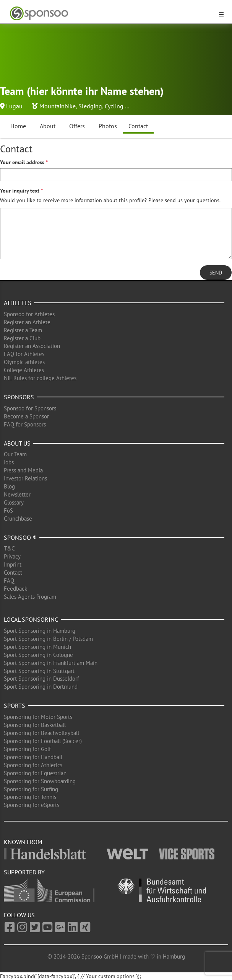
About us (17, 443)
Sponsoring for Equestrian (35, 773)
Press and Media (23, 470)
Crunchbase (18, 519)
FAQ (9, 581)
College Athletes (24, 370)
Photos (108, 126)
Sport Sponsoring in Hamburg (40, 631)
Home (18, 126)
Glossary (14, 502)
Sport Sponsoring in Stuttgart (39, 671)
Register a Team (23, 330)
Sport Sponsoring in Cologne (38, 655)
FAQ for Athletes (24, 354)
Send (216, 273)
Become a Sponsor (26, 416)
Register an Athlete (27, 322)
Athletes (18, 303)
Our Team (15, 454)
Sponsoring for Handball (33, 757)
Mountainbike (58, 106)
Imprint (13, 564)
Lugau (14, 106)
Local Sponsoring (31, 619)
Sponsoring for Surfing (31, 789)
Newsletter (17, 494)
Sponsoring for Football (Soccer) (43, 741)
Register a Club (22, 338)
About (48, 126)
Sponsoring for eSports (32, 805)
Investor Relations (25, 478)
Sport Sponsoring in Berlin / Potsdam (48, 639)
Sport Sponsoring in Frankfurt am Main (51, 663)
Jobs (9, 462)
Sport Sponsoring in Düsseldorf (41, 679)
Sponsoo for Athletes (29, 314)
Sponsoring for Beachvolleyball (41, 733)
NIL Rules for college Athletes (40, 378)
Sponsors (19, 397)
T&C (9, 548)
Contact (138, 126)
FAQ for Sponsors (25, 424)
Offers (77, 126)
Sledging (90, 106)
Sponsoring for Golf (27, 749)
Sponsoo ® (20, 537)
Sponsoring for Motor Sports (38, 717)
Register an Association (32, 346)
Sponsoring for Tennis (30, 797)
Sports (15, 706)
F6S (8, 510)
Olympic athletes (24, 362)
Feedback (15, 589)
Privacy (12, 556)
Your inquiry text (20, 191)
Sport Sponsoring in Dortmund (41, 687)
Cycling (114, 106)
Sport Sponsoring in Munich (37, 647)
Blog (9, 486)
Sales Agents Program (30, 597)
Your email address (22, 162)
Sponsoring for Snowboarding (40, 781)
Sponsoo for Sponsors (30, 408)
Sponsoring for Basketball (35, 725)
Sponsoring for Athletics (33, 765)
